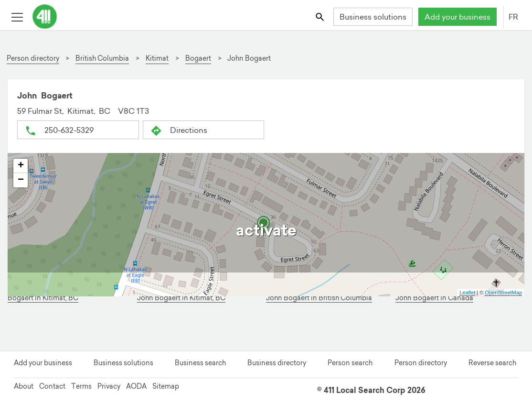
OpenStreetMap (503, 293)
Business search (200, 363)
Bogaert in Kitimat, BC (43, 298)
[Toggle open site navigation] (17, 16)
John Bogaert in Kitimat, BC (181, 298)
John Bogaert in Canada (434, 298)
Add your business (458, 17)
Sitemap (166, 386)
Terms (81, 386)
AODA (136, 386)
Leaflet (467, 293)
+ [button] (21, 166)
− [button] (21, 180)
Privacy (109, 386)
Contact (52, 386)
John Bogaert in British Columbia (319, 298)
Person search (350, 363)
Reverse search (492, 363)
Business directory (277, 363)
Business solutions (373, 17)
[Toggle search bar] (321, 16)
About (24, 386)
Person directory (421, 363)
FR (513, 17)
